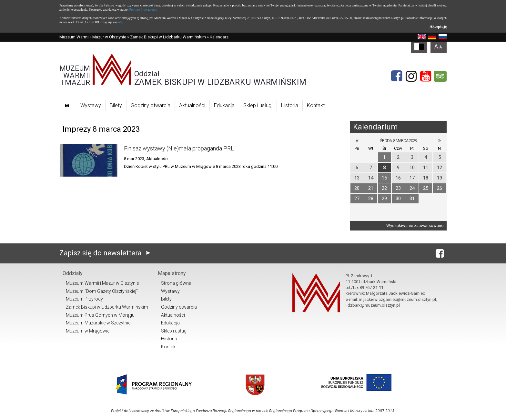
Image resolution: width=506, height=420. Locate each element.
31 (412, 199)
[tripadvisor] (440, 76)
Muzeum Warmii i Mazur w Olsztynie (93, 37)
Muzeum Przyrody (84, 299)
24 (412, 188)
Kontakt (316, 105)
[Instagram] (411, 76)
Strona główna (176, 283)
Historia (290, 105)
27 (357, 199)
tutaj (120, 22)
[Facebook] (397, 76)
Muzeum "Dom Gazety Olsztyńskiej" (102, 291)
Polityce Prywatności (143, 10)
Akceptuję (438, 26)
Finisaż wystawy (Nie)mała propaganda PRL (179, 148)
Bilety (116, 105)
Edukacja (224, 105)
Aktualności (192, 105)
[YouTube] (426, 76)
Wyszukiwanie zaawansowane (415, 225)
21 (371, 188)
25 (426, 188)
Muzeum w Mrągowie (88, 331)
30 (398, 199)
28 (371, 199)
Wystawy (91, 105)
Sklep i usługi (258, 105)
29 (384, 199)
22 (384, 188)
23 (398, 188)
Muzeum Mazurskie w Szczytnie (98, 323)
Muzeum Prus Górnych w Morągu (100, 315)
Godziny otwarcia (151, 105)
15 (384, 178)
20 (357, 188)
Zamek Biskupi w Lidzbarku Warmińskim (168, 37)
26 (440, 188)
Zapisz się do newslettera (106, 253)
